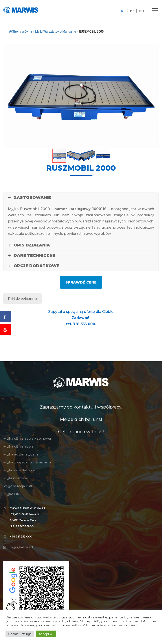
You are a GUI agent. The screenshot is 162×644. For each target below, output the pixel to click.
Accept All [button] (46, 634)
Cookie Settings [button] (20, 634)
